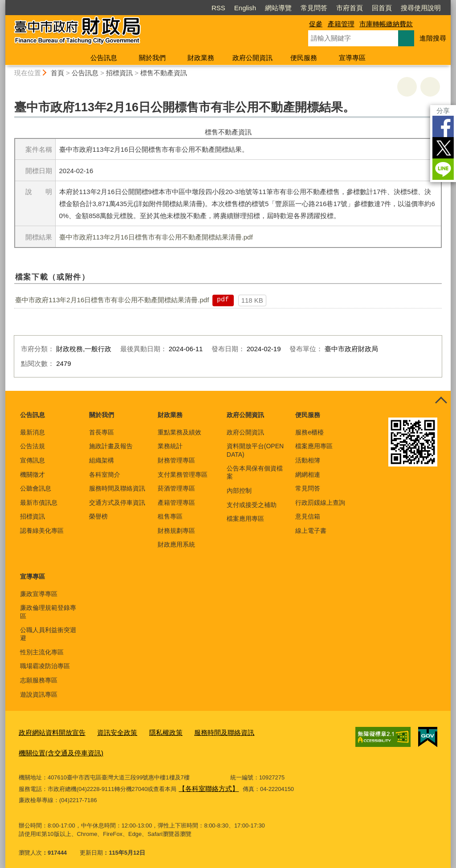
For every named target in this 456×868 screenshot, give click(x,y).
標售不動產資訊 (164, 73)
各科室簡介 (105, 475)
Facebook (443, 126)
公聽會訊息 (36, 488)
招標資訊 (119, 73)
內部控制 (239, 491)
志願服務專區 (39, 680)
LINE (443, 169)
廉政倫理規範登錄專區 (48, 612)
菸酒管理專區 (176, 488)
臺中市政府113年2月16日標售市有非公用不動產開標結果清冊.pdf (156, 237)
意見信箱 (308, 516)
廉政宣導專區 (39, 594)
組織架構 (102, 460)
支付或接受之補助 (252, 505)
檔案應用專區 (245, 519)
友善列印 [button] (407, 87)
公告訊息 (104, 58)
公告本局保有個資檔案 (255, 472)
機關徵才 (33, 475)
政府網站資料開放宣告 (48, 731)
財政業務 (201, 58)
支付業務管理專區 (183, 475)
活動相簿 (308, 460)
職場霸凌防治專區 (45, 666)
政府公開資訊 (252, 58)
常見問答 (314, 8)
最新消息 (33, 432)
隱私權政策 (149, 731)
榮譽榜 (98, 516)
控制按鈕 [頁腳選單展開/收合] (441, 401)
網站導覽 (278, 8)
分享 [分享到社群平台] (443, 111)
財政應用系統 (176, 544)
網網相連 (308, 475)
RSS (218, 8)
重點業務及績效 (179, 432)
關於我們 (152, 58)
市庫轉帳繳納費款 (386, 24)
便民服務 (304, 58)
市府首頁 (350, 8)
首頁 (57, 73)
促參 (316, 24)
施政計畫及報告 (111, 446)
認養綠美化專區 (42, 531)
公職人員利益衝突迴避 (48, 634)
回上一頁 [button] (430, 87)
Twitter (443, 148)
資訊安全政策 (106, 731)
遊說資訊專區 (39, 694)
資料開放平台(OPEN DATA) (255, 450)
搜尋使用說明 (421, 8)
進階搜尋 (433, 38)
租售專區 (170, 516)
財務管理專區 (176, 460)
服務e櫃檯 (309, 432)
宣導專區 (352, 58)
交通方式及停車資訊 (117, 503)
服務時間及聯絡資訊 (117, 488)
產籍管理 (341, 24)
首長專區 (102, 432)
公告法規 (33, 446)
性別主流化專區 (42, 652)
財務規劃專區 (176, 531)
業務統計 (170, 446)
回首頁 (382, 8)
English (245, 8)
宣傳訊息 (33, 460)
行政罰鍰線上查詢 (320, 503)
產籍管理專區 (176, 503)
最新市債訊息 (39, 503)
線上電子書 (311, 531)
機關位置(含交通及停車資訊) (55, 749)
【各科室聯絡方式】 (205, 783)
